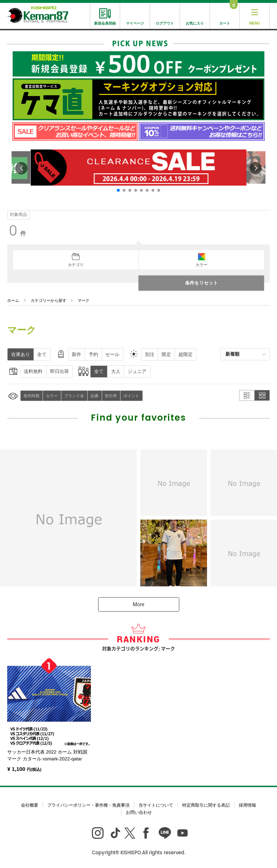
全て (42, 354)
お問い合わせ (139, 812)
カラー (52, 396)
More (138, 604)
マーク (83, 300)
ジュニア (137, 371)
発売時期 (31, 396)
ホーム (13, 300)
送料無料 (33, 371)
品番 (94, 396)
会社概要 (30, 805)
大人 (116, 371)
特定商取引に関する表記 (206, 805)
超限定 (186, 354)
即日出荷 (60, 371)
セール (112, 354)
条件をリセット (201, 283)
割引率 (111, 396)
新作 (76, 354)
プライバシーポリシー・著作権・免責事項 (88, 805)
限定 (166, 354)
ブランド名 (74, 396)
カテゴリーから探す (49, 300)
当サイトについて (156, 805)
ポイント (131, 396)
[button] (118, 190)
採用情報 (247, 805)
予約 (93, 354)
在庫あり (21, 354)
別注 (150, 354)
